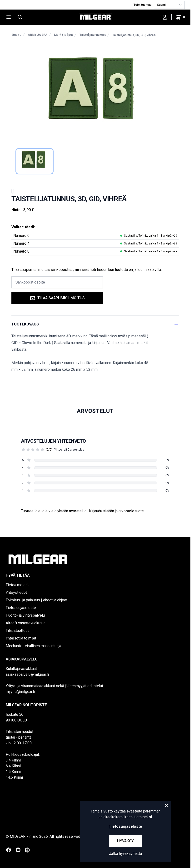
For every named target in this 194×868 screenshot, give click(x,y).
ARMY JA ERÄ (38, 35)
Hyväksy (125, 841)
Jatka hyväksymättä (125, 854)
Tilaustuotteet (17, 631)
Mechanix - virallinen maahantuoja (33, 646)
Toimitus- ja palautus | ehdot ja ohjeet (37, 600)
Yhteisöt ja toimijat (21, 638)
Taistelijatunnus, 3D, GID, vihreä (134, 35)
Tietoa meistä (17, 585)
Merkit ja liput (63, 35)
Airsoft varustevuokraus (26, 623)
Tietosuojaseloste (21, 608)
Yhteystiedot (16, 592)
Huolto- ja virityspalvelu (25, 615)
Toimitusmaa (143, 5)
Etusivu (16, 35)
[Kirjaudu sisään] (165, 17)
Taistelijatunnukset (93, 35)
